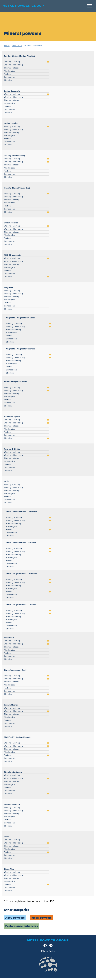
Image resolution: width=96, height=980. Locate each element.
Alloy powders (15, 918)
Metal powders (41, 918)
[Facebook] (45, 945)
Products (17, 46)
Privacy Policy (48, 951)
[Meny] (90, 6)
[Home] (44, 6)
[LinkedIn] (51, 945)
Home (7, 46)
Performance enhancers (22, 926)
